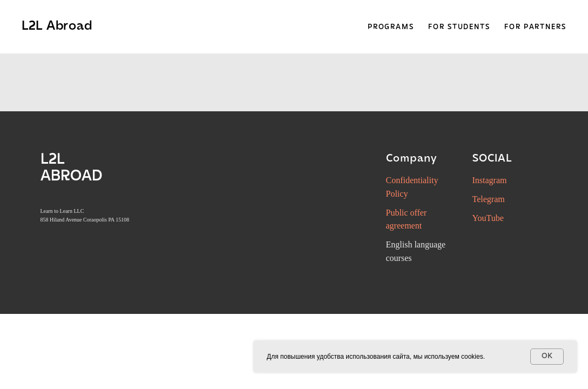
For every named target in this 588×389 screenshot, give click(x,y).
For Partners (535, 27)
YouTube (488, 218)
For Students (459, 27)
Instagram (490, 180)
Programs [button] (391, 27)
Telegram (489, 199)
